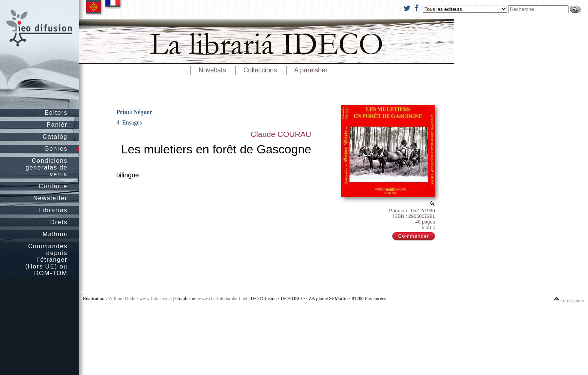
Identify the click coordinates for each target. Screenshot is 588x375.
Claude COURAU (281, 134)
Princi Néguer (134, 112)
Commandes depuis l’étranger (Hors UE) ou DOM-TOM (46, 260)
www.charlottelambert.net (223, 298)
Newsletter (50, 198)
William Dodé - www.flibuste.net (140, 298)
